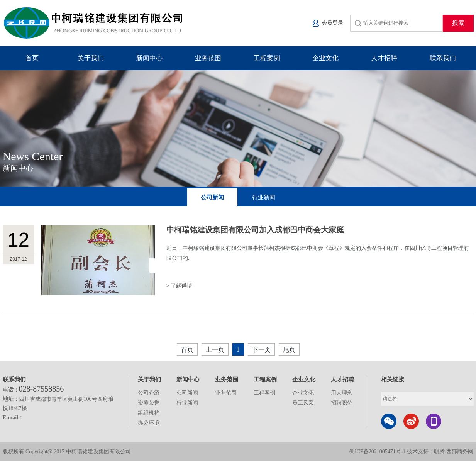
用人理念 (342, 393)
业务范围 (208, 58)
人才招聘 (384, 58)
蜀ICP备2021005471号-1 (377, 452)
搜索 (458, 23)
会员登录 (332, 23)
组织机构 (149, 413)
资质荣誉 (149, 403)
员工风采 (303, 403)
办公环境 (149, 423)
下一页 (261, 350)
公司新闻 (212, 197)
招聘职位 (342, 403)
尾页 (289, 350)
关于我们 (91, 58)
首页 (32, 58)
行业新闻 (264, 197)
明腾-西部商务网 (454, 452)
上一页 (215, 350)
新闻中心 (149, 58)
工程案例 (267, 58)
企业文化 (325, 58)
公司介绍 (149, 393)
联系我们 (443, 58)
